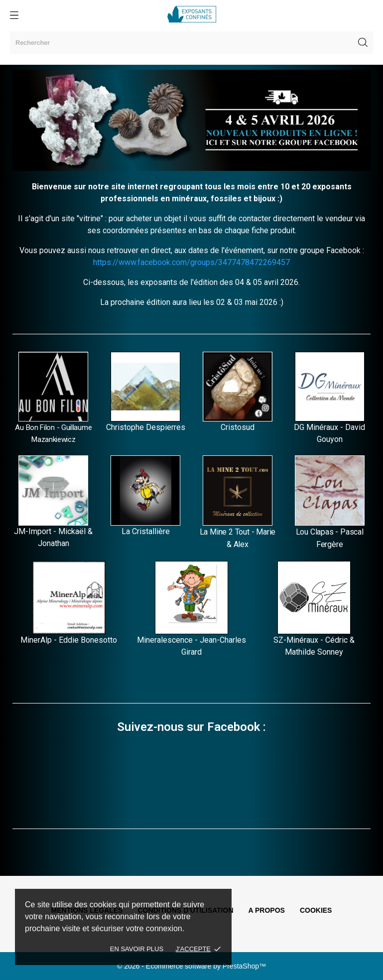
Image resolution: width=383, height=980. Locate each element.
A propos (267, 910)
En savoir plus (137, 949)
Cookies (316, 910)
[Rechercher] (191, 43)
